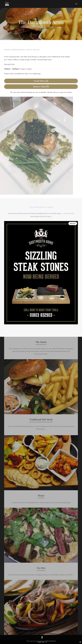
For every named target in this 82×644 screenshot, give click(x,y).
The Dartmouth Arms (41, 22)
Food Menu (40, 81)
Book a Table (40, 87)
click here (67, 213)
